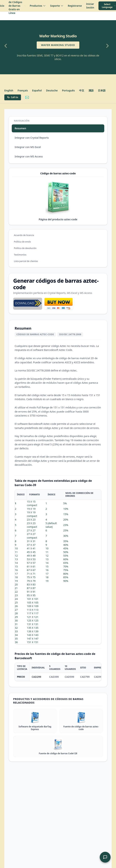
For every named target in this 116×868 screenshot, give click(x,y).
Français (23, 90)
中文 (82, 90)
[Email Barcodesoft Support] (27, 97)
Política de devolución (25, 248)
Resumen (20, 128)
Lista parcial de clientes (26, 261)
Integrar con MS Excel (28, 147)
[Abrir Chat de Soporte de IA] (105, 857)
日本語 (102, 90)
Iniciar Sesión (90, 6)
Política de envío (22, 242)
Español (37, 90)
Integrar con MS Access (29, 156)
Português (68, 90)
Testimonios (20, 255)
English (9, 90)
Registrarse (75, 6)
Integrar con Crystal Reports (32, 138)
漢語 (91, 90)
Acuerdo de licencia (24, 235)
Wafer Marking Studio (58, 45)
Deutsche (52, 90)
